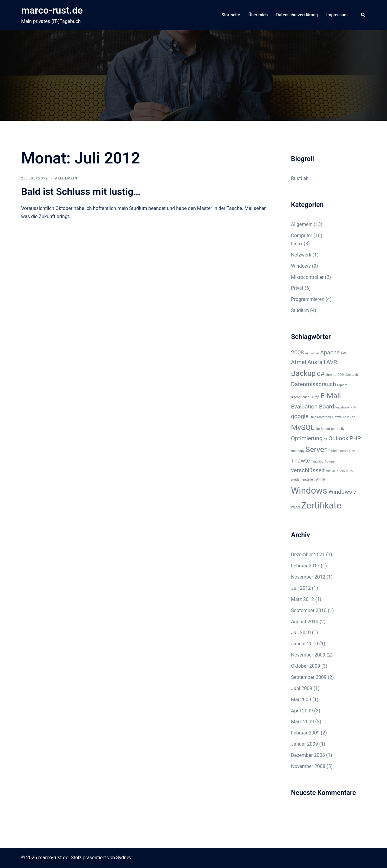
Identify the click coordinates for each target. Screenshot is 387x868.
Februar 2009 (305, 733)
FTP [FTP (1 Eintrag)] (353, 407)
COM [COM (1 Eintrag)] (341, 375)
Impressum (337, 15)
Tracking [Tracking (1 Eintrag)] (317, 461)
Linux (297, 244)
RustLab (300, 178)
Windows (301, 266)
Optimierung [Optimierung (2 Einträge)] (307, 438)
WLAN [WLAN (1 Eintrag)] (296, 507)
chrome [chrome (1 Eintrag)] (331, 375)
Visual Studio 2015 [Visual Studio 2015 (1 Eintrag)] (339, 471)
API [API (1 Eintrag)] (343, 353)
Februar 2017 (305, 566)
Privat (297, 288)
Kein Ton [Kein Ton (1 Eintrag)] (349, 417)
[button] (363, 15)
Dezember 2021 (308, 555)
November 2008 (308, 766)
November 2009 (308, 655)
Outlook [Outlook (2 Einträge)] (338, 438)
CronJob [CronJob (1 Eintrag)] (352, 375)
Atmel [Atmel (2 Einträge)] (299, 362)
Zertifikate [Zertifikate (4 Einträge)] (321, 505)
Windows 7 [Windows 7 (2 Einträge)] (342, 492)
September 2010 (309, 610)
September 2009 (309, 677)
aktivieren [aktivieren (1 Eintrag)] (312, 353)
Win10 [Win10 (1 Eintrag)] (320, 480)
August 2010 (305, 622)
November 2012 (308, 577)
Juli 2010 (301, 632)
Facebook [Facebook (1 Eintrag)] (342, 407)
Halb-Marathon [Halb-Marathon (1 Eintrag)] (320, 417)
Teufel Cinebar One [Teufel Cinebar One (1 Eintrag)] (341, 451)
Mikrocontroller (307, 277)
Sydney (124, 858)
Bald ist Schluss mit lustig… (81, 192)
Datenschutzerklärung (297, 15)
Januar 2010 (305, 644)
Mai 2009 (301, 700)
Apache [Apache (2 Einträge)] (330, 352)
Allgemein (66, 178)
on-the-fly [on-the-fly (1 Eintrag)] (338, 429)
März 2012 (303, 599)
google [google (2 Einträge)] (300, 416)
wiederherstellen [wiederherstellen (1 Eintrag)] (303, 480)
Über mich (258, 15)
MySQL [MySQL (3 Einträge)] (303, 427)
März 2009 (303, 722)
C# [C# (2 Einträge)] (320, 374)
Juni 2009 (302, 688)
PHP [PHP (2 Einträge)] (355, 438)
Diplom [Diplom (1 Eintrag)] (342, 385)
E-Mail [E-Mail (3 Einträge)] (331, 396)
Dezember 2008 (308, 755)
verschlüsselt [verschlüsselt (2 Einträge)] (308, 470)
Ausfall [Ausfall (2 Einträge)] (316, 362)
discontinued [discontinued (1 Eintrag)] (300, 397)
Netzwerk (301, 255)
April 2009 (302, 711)
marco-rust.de (52, 10)
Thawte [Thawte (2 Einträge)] (301, 461)
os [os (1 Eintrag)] (326, 439)
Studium (300, 310)
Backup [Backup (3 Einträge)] (304, 373)
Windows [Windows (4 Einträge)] (309, 491)
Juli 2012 (301, 588)
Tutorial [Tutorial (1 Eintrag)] (330, 461)
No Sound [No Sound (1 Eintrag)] (323, 429)
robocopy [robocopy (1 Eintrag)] (298, 451)
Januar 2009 (305, 744)
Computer (302, 236)
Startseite (231, 15)
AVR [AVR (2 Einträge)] (332, 362)
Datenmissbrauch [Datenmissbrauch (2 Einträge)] (314, 384)
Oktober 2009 (306, 666)
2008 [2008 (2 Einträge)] (298, 352)
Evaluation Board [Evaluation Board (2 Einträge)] (313, 407)
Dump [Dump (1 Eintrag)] (315, 397)
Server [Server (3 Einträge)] (316, 449)
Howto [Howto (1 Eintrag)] (337, 417)
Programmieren (308, 299)
